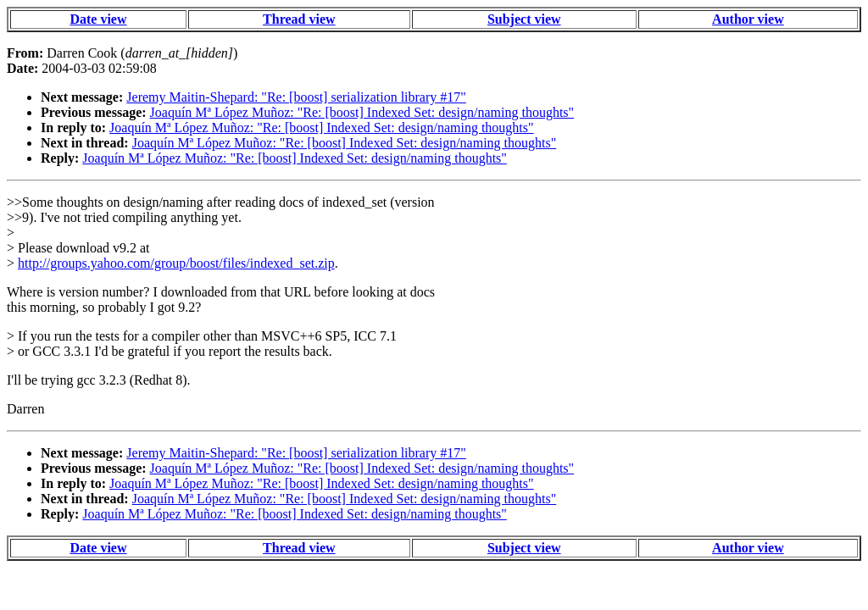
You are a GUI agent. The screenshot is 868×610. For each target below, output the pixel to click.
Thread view (299, 19)
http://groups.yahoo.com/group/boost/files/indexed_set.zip (176, 263)
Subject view (524, 19)
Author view (748, 19)
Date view (98, 19)
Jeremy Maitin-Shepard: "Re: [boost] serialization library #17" (296, 97)
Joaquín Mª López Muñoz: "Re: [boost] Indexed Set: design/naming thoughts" (362, 112)
